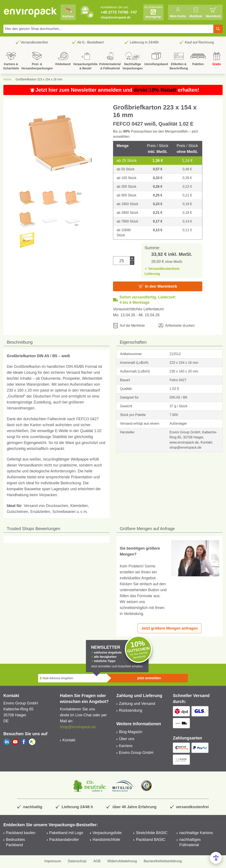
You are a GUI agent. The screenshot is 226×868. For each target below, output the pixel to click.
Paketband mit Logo (66, 833)
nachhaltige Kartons (196, 833)
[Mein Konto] (178, 12)
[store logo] (30, 12)
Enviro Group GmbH (136, 753)
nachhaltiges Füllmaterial (190, 842)
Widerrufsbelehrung (122, 861)
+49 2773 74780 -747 (119, 12)
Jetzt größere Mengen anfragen (169, 628)
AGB (97, 861)
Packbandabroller (64, 840)
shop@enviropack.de (115, 17)
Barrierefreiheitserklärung (163, 861)
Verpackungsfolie (107, 833)
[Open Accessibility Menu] (216, 858)
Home (7, 79)
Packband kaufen (21, 833)
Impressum (53, 861)
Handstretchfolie (106, 840)
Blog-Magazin (131, 732)
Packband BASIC (151, 840)
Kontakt (69, 740)
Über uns (127, 739)
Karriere (126, 746)
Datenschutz (77, 861)
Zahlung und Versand (137, 704)
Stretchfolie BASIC (152, 833)
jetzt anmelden (149, 678)
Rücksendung (131, 710)
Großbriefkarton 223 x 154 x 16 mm (39, 79)
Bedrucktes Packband (15, 842)
